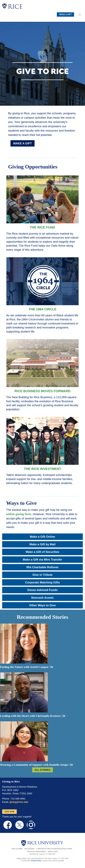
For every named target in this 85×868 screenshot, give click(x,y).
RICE (15, 7)
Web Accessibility (58, 861)
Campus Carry (47, 861)
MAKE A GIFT (65, 14)
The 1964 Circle (42, 309)
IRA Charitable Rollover (42, 567)
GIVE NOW (10, 812)
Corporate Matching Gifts (42, 582)
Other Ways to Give (43, 605)
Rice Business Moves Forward (43, 391)
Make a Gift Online (42, 537)
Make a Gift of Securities (43, 552)
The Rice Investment (42, 469)
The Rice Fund (42, 227)
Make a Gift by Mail (42, 544)
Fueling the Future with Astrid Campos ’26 (27, 667)
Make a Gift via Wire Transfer (42, 560)
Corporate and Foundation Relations (54, 849)
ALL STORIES (42, 770)
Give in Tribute (43, 575)
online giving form (19, 514)
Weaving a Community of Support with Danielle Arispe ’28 (36, 765)
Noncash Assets (42, 598)
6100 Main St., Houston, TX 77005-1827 (43, 854)
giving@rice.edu (19, 802)
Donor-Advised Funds (43, 590)
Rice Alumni (17, 849)
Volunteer (29, 849)
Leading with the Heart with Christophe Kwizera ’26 (33, 716)
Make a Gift (53, 852)
